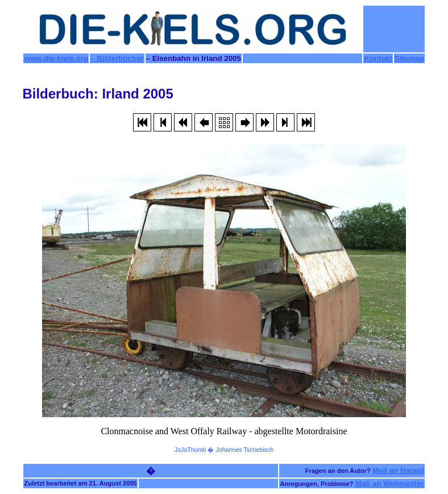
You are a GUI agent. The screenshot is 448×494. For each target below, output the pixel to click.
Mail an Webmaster (390, 483)
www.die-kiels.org (56, 58)
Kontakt (378, 58)
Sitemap (409, 58)
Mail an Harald (398, 470)
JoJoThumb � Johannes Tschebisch (224, 450)
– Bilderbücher (117, 58)
